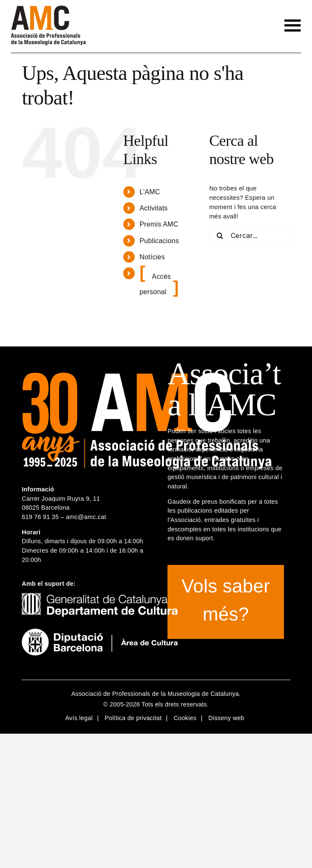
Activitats (153, 208)
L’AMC (150, 192)
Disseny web (226, 718)
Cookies (185, 718)
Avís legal (79, 718)
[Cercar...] (250, 235)
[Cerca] (220, 235)
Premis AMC (159, 224)
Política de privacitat (133, 718)
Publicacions (159, 241)
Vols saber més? (226, 600)
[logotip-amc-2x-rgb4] (48, 9)
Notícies (152, 257)
